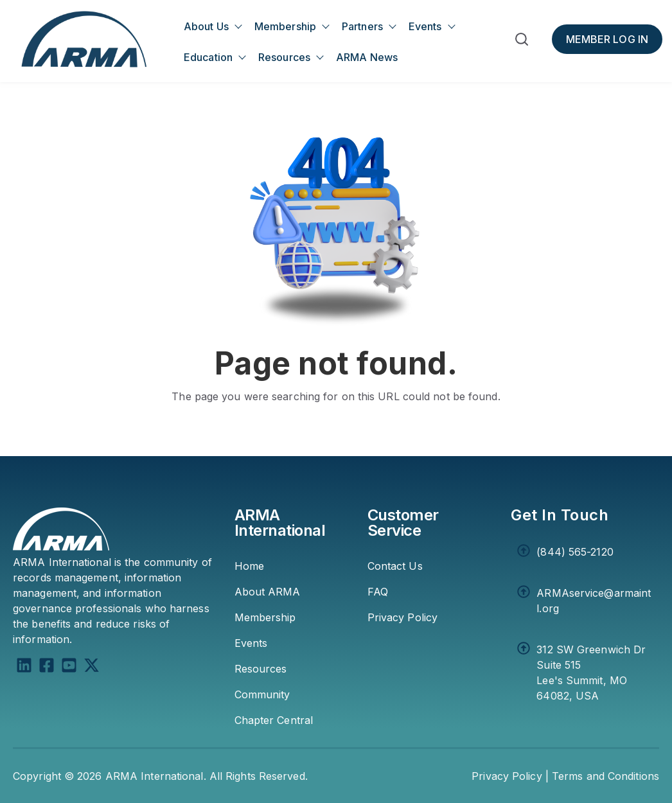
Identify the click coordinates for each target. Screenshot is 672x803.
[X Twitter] (92, 667)
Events (425, 26)
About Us (206, 26)
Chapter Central (274, 720)
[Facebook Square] (47, 667)
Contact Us (395, 566)
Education (208, 57)
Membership (285, 26)
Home (249, 566)
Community (262, 694)
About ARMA (268, 592)
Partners (362, 26)
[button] (522, 41)
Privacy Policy (402, 617)
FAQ (378, 592)
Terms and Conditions (606, 776)
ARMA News (367, 57)
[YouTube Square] (69, 667)
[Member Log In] (607, 39)
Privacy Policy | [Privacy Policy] (510, 776)
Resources (284, 57)
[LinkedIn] (24, 667)
